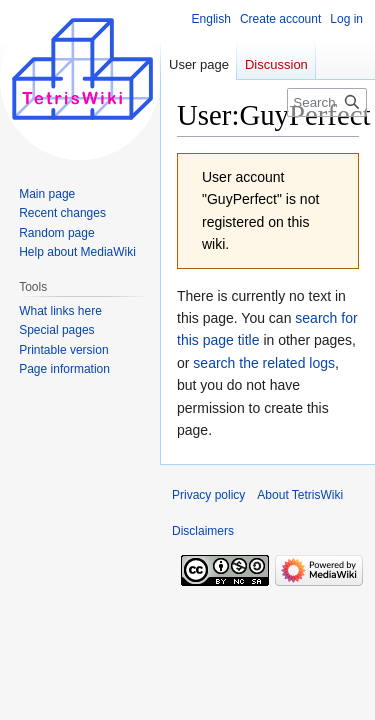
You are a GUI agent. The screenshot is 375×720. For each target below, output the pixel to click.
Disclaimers (203, 531)
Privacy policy (208, 495)
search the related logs (264, 363)
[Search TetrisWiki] (327, 102)
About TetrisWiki (300, 495)
